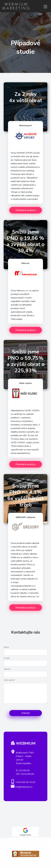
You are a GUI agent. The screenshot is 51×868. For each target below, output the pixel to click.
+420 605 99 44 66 (25, 782)
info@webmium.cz (24, 787)
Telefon (7, 669)
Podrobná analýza (26, 210)
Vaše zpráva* (9, 680)
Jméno (6, 647)
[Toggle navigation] (45, 6)
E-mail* (7, 658)
